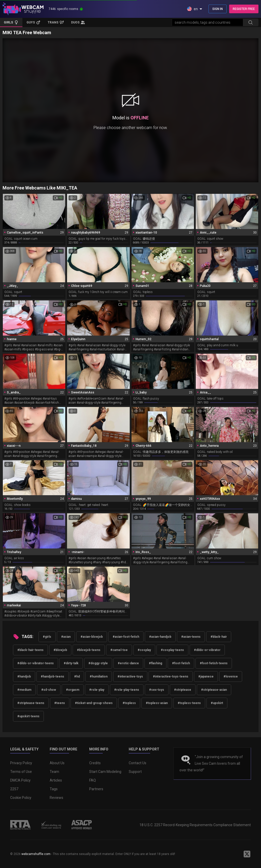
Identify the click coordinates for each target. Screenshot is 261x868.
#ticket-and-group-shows (94, 703)
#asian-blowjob (92, 637)
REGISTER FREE (244, 9)
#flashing (155, 663)
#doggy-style (98, 663)
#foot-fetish (181, 663)
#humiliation (99, 676)
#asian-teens (191, 637)
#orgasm (73, 690)
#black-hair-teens (30, 650)
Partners (96, 789)
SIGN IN (218, 9)
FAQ (93, 780)
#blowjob (60, 650)
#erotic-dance (128, 663)
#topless (129, 703)
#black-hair (219, 637)
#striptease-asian (214, 690)
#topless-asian (157, 703)
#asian (66, 637)
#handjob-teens (53, 676)
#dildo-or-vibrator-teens (36, 663)
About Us (57, 763)
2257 (14, 789)
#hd (77, 676)
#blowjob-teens (89, 650)
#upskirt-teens (28, 716)
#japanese (206, 676)
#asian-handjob (160, 637)
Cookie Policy (21, 798)
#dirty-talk (71, 663)
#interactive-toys (130, 676)
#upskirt (217, 703)
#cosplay (144, 650)
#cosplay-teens (172, 650)
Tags (54, 789)
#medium (24, 690)
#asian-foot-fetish (126, 637)
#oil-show (49, 690)
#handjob (24, 676)
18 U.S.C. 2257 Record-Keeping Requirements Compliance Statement (195, 825)
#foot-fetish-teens (214, 663)
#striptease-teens (31, 703)
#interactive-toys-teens (171, 676)
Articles (56, 780)
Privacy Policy (21, 763)
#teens (60, 703)
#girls (47, 637)
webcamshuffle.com (36, 854)
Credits (95, 763)
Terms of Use (21, 772)
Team (54, 772)
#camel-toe (119, 650)
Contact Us (138, 763)
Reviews (56, 798)
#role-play (97, 690)
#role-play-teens (127, 690)
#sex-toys (157, 690)
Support (135, 772)
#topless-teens (189, 703)
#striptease (183, 690)
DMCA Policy (20, 780)
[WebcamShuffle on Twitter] (247, 854)
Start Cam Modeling (105, 772)
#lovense (231, 676)
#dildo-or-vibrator (207, 650)
